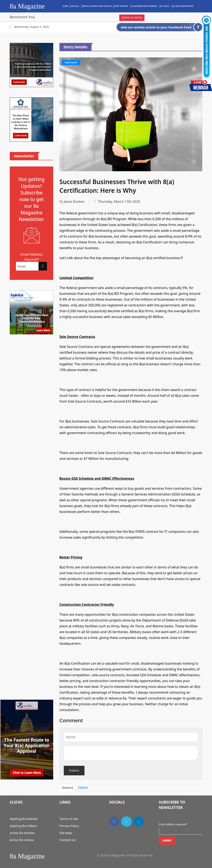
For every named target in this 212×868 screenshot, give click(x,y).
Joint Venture (121, 6)
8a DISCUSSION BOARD (183, 6)
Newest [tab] (67, 788)
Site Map (66, 833)
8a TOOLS (165, 6)
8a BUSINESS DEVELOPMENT (144, 6)
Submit (167, 841)
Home (65, 6)
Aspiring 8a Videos (23, 826)
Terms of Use (69, 819)
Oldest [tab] (83, 788)
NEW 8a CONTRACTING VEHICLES (97, 6)
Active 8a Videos (22, 840)
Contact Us (67, 840)
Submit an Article (132, 18)
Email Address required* (173, 824)
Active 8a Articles (22, 833)
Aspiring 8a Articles (24, 819)
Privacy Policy (69, 826)
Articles (75, 6)
